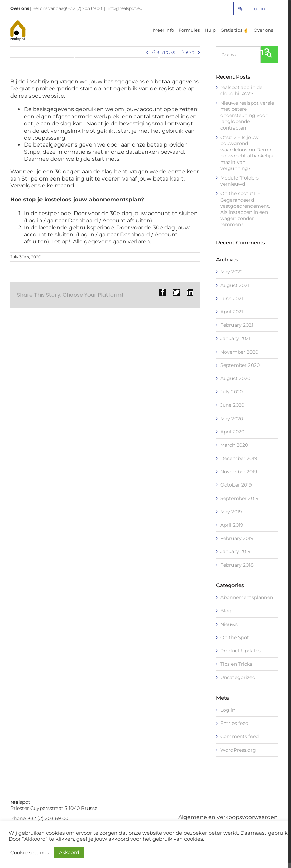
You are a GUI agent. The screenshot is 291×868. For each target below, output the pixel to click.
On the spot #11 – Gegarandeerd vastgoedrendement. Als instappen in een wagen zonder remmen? (245, 209)
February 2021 (237, 325)
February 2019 (237, 538)
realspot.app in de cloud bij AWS (241, 90)
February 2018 (237, 565)
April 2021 (232, 312)
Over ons (20, 8)
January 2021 (235, 338)
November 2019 (239, 472)
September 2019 (239, 498)
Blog (226, 611)
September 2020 (240, 365)
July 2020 (231, 392)
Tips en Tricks (236, 664)
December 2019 (239, 458)
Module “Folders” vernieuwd (240, 181)
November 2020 (239, 352)
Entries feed (234, 723)
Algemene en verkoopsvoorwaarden (228, 817)
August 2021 (235, 285)
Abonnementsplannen (247, 597)
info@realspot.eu (125, 8)
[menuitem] (253, 8)
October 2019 (236, 485)
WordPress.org (238, 750)
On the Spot (235, 637)
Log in (228, 710)
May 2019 (231, 512)
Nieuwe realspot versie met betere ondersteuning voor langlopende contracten (247, 115)
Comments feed (239, 736)
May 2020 (232, 419)
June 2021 (232, 299)
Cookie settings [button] (30, 853)
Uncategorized (238, 677)
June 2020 (232, 405)
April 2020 (232, 432)
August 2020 (235, 378)
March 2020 (234, 445)
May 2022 (231, 272)
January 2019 (236, 551)
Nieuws (229, 624)
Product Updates (240, 651)
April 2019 (232, 525)
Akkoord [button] (69, 852)
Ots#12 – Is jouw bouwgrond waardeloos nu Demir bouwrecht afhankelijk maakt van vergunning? (247, 153)
